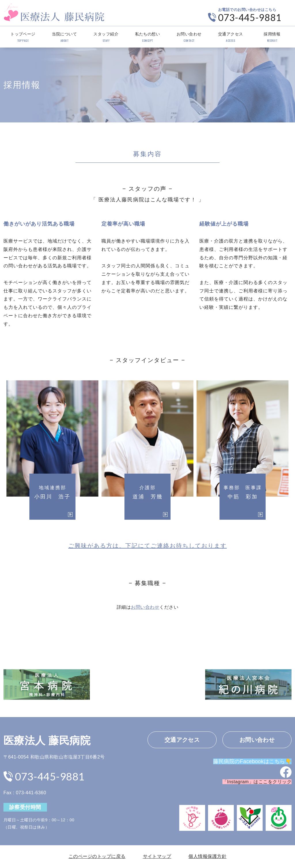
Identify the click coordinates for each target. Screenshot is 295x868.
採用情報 (272, 37)
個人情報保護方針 (207, 856)
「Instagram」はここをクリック (257, 782)
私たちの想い (147, 37)
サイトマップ (157, 856)
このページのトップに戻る (97, 856)
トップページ (23, 37)
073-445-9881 (250, 17)
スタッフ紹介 (106, 37)
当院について (64, 37)
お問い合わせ (189, 37)
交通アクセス (231, 37)
